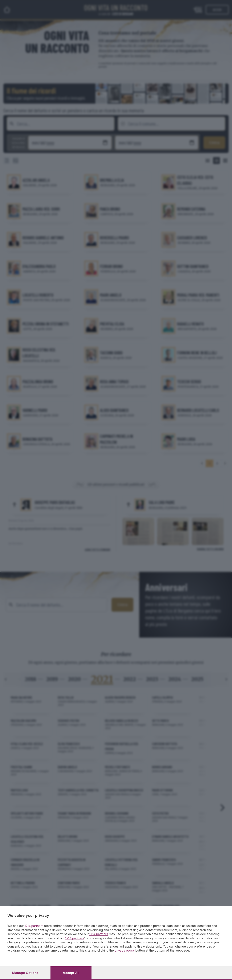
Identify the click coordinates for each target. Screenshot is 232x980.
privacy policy (125, 950)
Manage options (25, 973)
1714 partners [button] (34, 926)
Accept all (71, 973)
